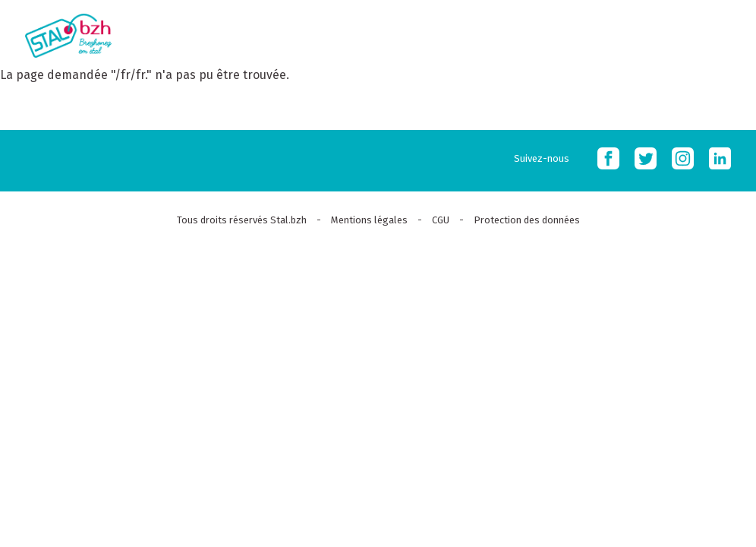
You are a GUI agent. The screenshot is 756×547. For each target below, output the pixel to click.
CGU (441, 220)
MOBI (726, 33)
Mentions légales (369, 220)
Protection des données (527, 220)
